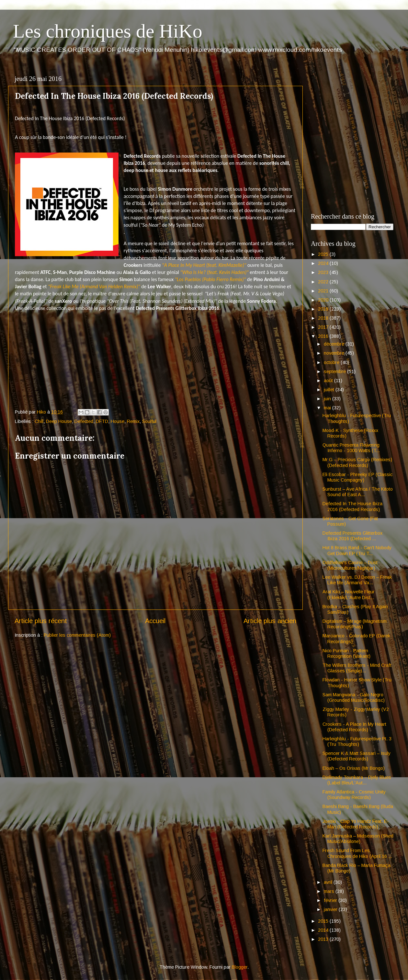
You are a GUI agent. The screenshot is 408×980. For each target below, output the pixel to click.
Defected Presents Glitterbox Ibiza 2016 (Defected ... (352, 536)
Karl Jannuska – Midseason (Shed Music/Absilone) (358, 839)
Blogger (240, 967)
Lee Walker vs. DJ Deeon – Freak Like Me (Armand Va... (357, 580)
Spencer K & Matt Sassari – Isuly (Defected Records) (357, 756)
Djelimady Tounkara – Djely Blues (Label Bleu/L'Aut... (357, 780)
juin (328, 399)
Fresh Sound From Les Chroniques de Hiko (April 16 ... (357, 853)
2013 (324, 939)
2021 (324, 291)
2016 (324, 336)
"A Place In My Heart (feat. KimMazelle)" (204, 265)
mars (330, 891)
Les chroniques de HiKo (108, 31)
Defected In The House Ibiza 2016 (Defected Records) (352, 506)
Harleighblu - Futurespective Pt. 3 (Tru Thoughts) (357, 741)
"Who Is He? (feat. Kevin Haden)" (215, 272)
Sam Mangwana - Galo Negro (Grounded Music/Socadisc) (354, 697)
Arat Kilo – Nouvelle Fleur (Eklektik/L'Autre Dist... (349, 594)
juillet (330, 390)
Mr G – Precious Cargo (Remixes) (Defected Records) (357, 462)
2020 (324, 300)
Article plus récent (41, 621)
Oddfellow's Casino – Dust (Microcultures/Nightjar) (350, 565)
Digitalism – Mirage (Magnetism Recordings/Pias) (355, 624)
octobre (332, 362)
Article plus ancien (270, 621)
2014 (324, 930)
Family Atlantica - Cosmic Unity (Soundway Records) (354, 795)
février (331, 900)
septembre (335, 371)
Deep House (59, 421)
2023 (324, 272)
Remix (133, 421)
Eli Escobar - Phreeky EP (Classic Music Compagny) (357, 477)
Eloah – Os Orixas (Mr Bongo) (354, 768)
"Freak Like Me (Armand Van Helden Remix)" (94, 286)
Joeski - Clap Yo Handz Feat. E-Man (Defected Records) (356, 824)
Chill (39, 421)
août (329, 381)
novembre (335, 353)
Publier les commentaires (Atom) (77, 635)
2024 (324, 263)
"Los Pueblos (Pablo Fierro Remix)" (210, 279)
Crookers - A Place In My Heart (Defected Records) (354, 727)
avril (329, 882)
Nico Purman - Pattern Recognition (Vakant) (346, 653)
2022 (324, 282)
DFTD (102, 421)
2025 (324, 254)
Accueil (155, 621)
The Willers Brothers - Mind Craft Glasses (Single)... (357, 668)
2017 (324, 327)
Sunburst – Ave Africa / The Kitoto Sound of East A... (358, 492)
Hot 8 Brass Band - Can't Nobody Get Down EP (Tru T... (357, 550)
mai (328, 408)
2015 (324, 921)
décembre (335, 344)
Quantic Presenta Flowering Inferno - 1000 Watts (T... (351, 448)
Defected (84, 421)
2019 (324, 309)
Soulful (149, 421)
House (118, 421)
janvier (331, 909)
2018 (324, 318)
